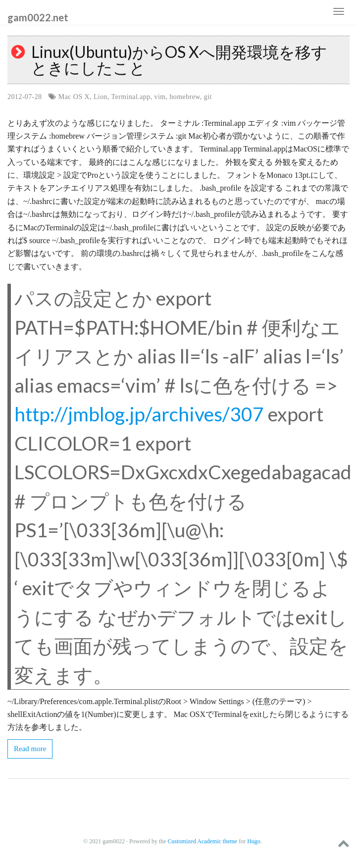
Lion (101, 97)
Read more (30, 749)
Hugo (254, 841)
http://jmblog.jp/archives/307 (139, 414)
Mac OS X (74, 97)
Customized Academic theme (203, 841)
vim (160, 97)
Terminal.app (131, 97)
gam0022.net (38, 17)
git (208, 97)
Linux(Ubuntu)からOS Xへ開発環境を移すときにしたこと (179, 60)
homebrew (185, 97)
